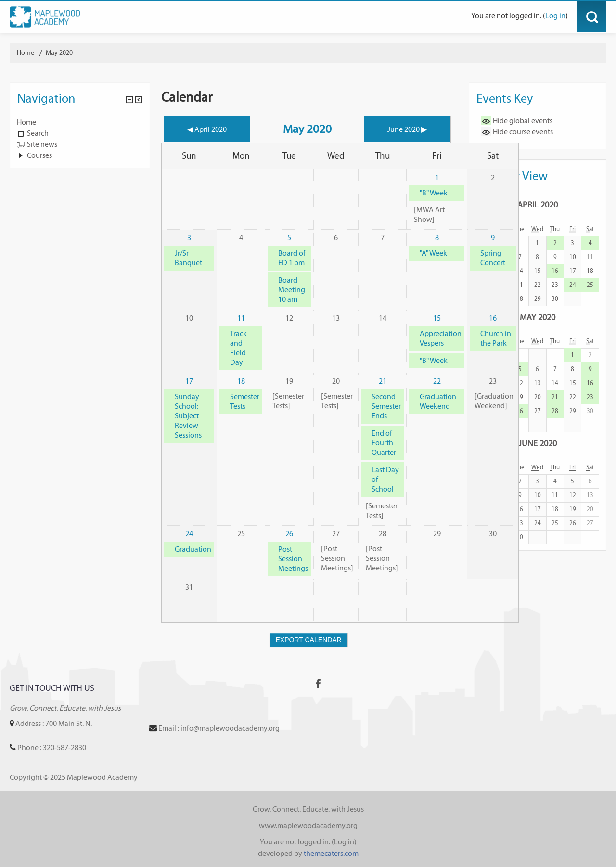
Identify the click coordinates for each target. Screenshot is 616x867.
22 (437, 381)
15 (437, 318)
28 (520, 299)
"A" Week (433, 253)
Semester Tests (245, 401)
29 (538, 299)
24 (189, 534)
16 (493, 318)
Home (26, 122)
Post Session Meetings (293, 559)
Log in (555, 16)
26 (289, 534)
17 (189, 381)
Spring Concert (493, 258)
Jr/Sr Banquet (188, 258)
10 (573, 257)
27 (538, 411)
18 (241, 381)
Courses (39, 155)
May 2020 (59, 53)
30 (555, 299)
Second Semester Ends (386, 406)
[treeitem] (80, 122)
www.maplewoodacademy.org (308, 825)
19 (520, 397)
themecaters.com (331, 853)
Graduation (193, 549)
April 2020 (538, 204)
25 (590, 285)
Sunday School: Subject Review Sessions (188, 416)
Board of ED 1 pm (292, 258)
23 (555, 285)
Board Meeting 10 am (292, 290)
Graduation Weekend (438, 401)
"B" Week (434, 193)
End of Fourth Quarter (384, 443)
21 (383, 381)
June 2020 (538, 443)
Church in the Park (496, 338)
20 (538, 397)
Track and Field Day (238, 348)
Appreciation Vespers (441, 338)
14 (520, 271)
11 (241, 318)
